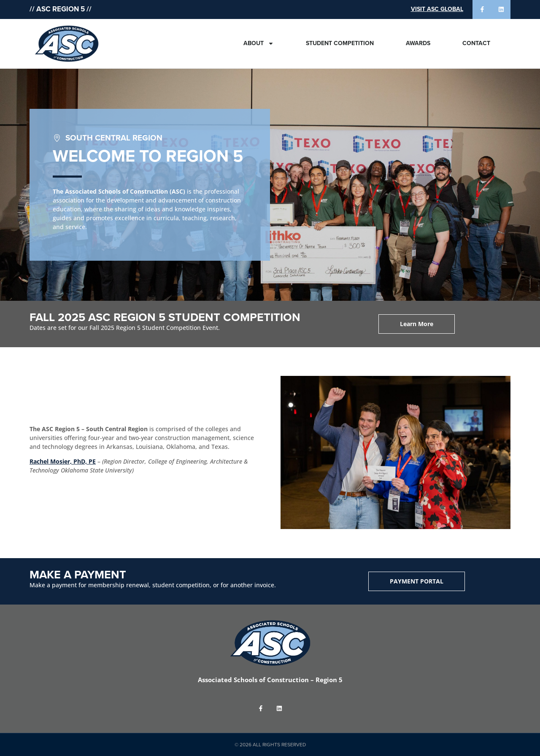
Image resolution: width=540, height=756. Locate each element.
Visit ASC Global (437, 9)
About (259, 43)
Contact (476, 43)
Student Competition (340, 43)
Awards (418, 43)
